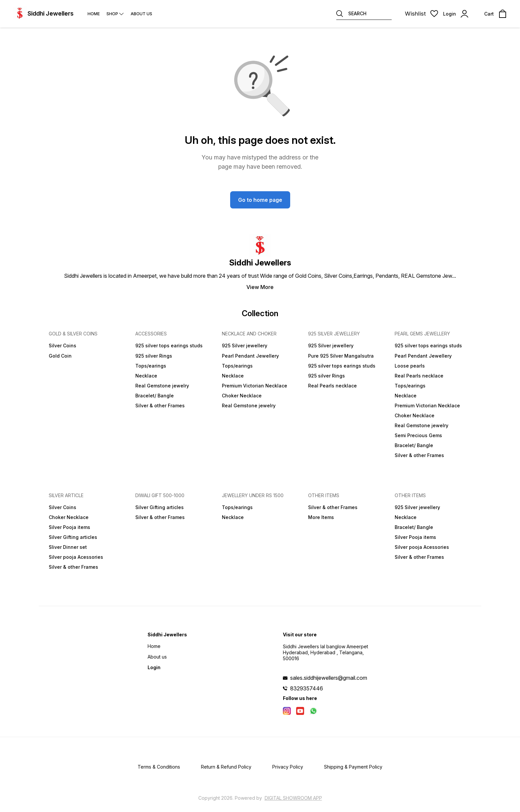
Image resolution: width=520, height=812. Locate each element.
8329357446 (307, 688)
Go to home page (260, 200)
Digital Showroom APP (293, 798)
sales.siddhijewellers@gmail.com (329, 678)
